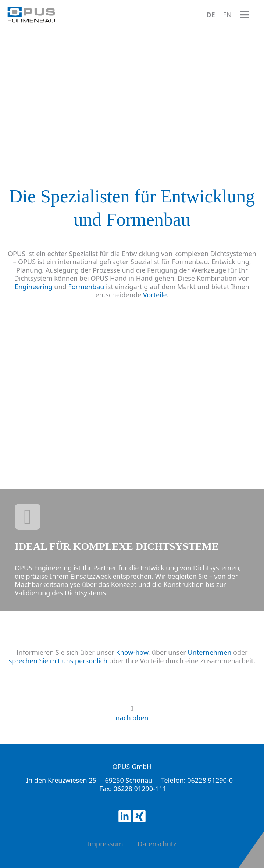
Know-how (132, 652)
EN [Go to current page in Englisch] (227, 15)
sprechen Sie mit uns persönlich (58, 661)
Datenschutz (157, 844)
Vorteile (155, 295)
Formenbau (86, 287)
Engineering (34, 287)
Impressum (105, 844)
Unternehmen (209, 652)
